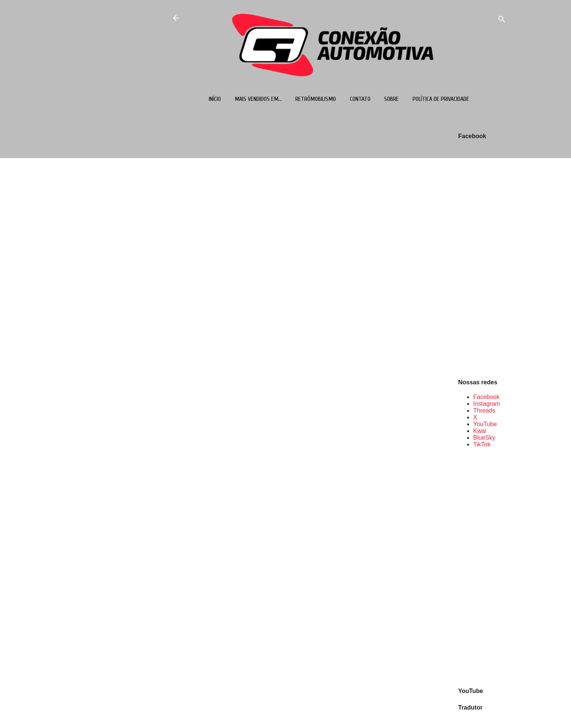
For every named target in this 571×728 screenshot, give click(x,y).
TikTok (482, 444)
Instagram (487, 404)
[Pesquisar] (502, 21)
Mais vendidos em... (258, 99)
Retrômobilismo (316, 99)
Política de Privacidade (441, 99)
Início (215, 99)
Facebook (486, 397)
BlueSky (484, 438)
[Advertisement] (482, 567)
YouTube (485, 424)
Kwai (480, 431)
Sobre (391, 99)
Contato (360, 99)
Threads (484, 410)
